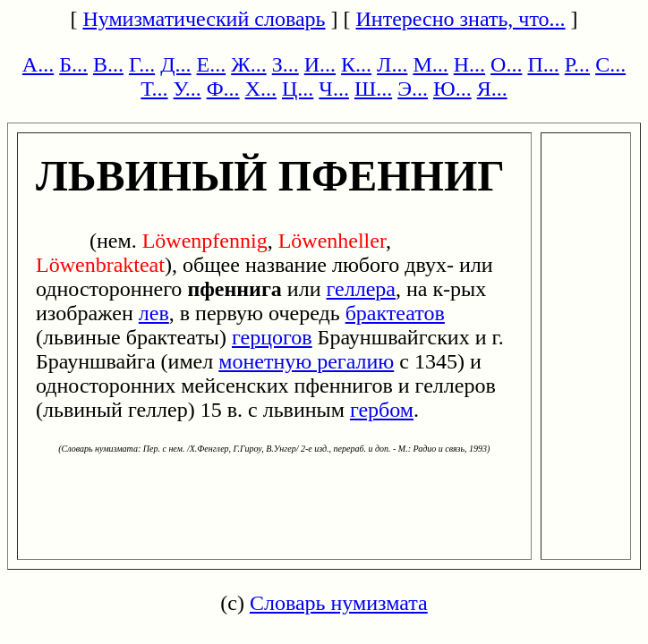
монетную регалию (306, 361)
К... (356, 64)
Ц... (298, 89)
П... (543, 64)
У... (188, 89)
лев (154, 313)
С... (610, 64)
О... (506, 64)
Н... (469, 64)
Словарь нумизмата (339, 603)
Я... (492, 89)
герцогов (272, 337)
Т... (154, 89)
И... (320, 64)
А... (38, 64)
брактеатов (395, 313)
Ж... (249, 64)
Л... (392, 64)
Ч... (334, 89)
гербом (382, 410)
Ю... (452, 89)
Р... (577, 64)
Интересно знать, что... (461, 19)
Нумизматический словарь (204, 19)
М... (430, 64)
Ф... (223, 89)
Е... (212, 64)
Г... (142, 64)
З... (286, 64)
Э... (413, 89)
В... (108, 64)
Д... (175, 64)
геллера (361, 289)
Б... (73, 64)
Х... (261, 89)
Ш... (373, 89)
